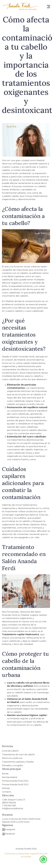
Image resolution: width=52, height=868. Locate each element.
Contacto (7, 792)
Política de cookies (14, 854)
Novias (5, 774)
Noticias (6, 788)
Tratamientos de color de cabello (18, 755)
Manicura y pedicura (12, 758)
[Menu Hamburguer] (48, 7)
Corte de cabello (10, 751)
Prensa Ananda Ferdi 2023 (15, 785)
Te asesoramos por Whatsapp (43, 859)
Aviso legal (30, 854)
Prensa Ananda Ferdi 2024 (15, 781)
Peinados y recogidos (12, 765)
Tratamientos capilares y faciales (18, 762)
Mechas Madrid (10, 777)
